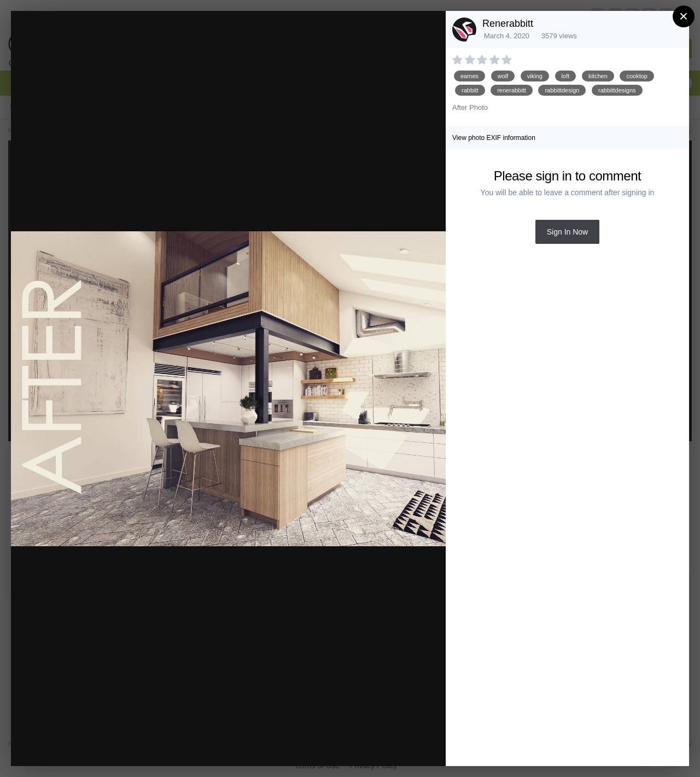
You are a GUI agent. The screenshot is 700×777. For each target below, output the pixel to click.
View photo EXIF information (494, 138)
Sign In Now (567, 232)
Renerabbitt (508, 24)
